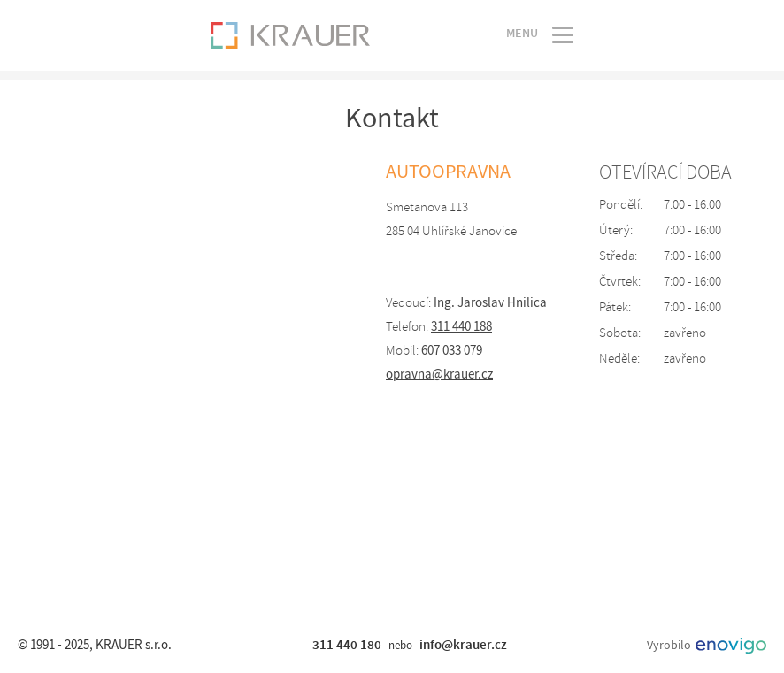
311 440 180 (347, 645)
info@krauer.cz (463, 645)
